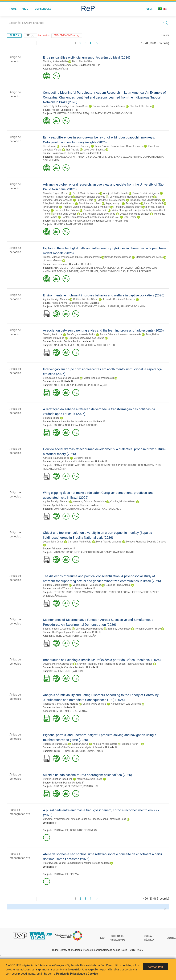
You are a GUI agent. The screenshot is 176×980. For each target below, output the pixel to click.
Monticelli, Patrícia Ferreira (57, 197)
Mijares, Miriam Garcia (105, 744)
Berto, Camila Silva (82, 61)
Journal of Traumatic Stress (67, 589)
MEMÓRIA (90, 345)
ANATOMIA (60, 268)
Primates (57, 549)
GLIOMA (85, 268)
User (150, 9)
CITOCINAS (73, 268)
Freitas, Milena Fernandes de (59, 257)
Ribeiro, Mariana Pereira (88, 257)
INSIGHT (58, 751)
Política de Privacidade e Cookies (77, 974)
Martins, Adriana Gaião (55, 61)
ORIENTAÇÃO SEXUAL (55, 596)
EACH (93, 65)
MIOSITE (74, 271)
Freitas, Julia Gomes (65, 214)
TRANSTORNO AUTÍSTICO (68, 113)
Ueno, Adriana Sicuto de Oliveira (98, 214)
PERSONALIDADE (128, 465)
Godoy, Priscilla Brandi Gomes (109, 106)
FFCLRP (119, 221)
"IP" (30, 36)
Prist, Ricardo (51, 207)
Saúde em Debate (61, 783)
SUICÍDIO (58, 786)
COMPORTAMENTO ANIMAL (92, 307)
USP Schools (43, 9)
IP (99, 65)
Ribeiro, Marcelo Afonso (140, 664)
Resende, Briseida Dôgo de (91, 197)
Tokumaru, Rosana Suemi (128, 207)
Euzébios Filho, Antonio (118, 585)
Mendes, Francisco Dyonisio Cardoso (146, 542)
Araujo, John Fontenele (116, 193)
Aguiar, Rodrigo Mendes (56, 299)
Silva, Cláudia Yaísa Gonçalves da (61, 378)
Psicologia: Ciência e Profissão (68, 667)
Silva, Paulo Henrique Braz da (59, 203)
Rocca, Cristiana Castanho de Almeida (120, 334)
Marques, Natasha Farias (149, 257)
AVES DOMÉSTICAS (64, 307)
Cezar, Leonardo (135, 146)
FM (77, 110)
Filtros (14, 35)
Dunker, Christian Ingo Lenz (58, 779)
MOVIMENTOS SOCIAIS (95, 592)
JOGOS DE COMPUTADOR (89, 751)
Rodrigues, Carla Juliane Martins (61, 704)
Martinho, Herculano (90, 203)
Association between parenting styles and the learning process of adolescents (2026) (103, 330)
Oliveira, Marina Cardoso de (58, 664)
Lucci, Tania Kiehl (154, 203)
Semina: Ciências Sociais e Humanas (72, 422)
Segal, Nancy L (113, 203)
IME (126, 221)
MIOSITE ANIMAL (89, 271)
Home (13, 9)
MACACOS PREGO (63, 552)
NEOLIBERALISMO (75, 425)
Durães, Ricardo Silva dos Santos (87, 338)
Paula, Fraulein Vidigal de (146, 193)
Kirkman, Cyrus (80, 744)
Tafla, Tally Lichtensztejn (56, 106)
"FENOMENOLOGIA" (67, 36)
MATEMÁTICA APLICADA (80, 224)
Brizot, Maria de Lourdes (86, 193)
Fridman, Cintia (85, 200)
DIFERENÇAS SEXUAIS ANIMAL (125, 157)
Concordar (156, 967)
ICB (83, 264)
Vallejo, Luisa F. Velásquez (87, 585)
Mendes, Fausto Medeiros (112, 200)
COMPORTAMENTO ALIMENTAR (71, 711)
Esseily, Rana (133, 203)
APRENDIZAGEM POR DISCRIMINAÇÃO (74, 636)
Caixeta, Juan (118, 146)
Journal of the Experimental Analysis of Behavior (78, 747)
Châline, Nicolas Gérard (86, 299)
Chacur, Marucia (53, 260)
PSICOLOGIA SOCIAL (74, 465)
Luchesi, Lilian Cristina (67, 210)
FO (105, 221)
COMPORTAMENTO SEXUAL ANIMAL (87, 157)
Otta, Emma (130, 217)
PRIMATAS (59, 157)
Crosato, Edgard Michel (56, 193)
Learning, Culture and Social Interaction (73, 462)
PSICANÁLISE (61, 69)
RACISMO (59, 671)
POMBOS (69, 751)
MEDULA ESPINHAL (117, 268)
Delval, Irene (50, 146)
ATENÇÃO (78, 345)
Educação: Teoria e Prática (66, 341)
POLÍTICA (59, 425)
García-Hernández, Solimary (75, 146)
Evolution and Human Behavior (68, 153)
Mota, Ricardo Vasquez (109, 542)
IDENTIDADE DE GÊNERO (146, 592)
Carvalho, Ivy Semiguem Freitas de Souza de (67, 819)
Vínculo (56, 381)
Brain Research (60, 264)
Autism (56, 110)
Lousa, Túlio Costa (53, 542)
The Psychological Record (66, 632)
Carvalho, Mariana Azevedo (58, 200)
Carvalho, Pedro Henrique (89, 629)
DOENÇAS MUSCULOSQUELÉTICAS (119, 271)
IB (101, 153)
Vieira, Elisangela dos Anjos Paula (130, 210)
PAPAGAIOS (114, 509)
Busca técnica (149, 938)
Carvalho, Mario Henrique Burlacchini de (131, 197)
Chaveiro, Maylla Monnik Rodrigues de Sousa (101, 664)
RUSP (95, 632)
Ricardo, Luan (50, 863)
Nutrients (57, 707)
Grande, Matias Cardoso (118, 257)
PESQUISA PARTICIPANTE (97, 113)
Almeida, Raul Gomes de (56, 458)
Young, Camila (66, 863)
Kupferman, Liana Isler (107, 217)
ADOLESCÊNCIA (62, 385)
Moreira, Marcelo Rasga (90, 779)
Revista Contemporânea (65, 65)
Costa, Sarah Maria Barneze (135, 214)
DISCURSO (92, 425)
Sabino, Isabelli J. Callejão (57, 629)
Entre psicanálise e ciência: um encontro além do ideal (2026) (87, 57)
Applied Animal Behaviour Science (70, 303)
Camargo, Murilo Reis (80, 542)
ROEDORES (145, 271)
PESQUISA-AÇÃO (97, 385)
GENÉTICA (59, 224)
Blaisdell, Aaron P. (131, 744)
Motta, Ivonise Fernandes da (99, 378)
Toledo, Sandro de (53, 334)
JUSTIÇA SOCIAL (74, 671)
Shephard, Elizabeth (140, 106)
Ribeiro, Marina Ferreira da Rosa (109, 819)
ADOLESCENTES (106, 345)
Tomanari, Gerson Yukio (148, 629)
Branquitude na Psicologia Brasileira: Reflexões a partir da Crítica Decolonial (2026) (102, 660)
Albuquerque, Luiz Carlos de (126, 704)
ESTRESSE (114, 307)
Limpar (165, 35)
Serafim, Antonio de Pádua (81, 334)
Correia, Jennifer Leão (95, 210)
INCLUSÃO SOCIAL (122, 113)
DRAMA (58, 465)
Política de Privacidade (118, 938)
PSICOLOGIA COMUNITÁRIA (102, 465)
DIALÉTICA (60, 469)
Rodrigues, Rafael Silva (55, 744)
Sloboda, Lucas (51, 418)
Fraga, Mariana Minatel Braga (146, 200)
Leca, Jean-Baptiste (94, 150)
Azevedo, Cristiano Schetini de (119, 299)
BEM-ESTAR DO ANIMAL (134, 307)
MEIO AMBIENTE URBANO (89, 552)
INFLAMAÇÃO (98, 268)
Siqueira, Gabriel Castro (56, 585)
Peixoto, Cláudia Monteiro (96, 207)
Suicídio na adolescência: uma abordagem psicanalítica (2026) (88, 775)
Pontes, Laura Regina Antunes (78, 217)
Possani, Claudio (72, 207)
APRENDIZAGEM (63, 345)
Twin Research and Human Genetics (71, 221)
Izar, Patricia (73, 150)
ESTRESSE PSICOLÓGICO (67, 592)
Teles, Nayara (102, 146)
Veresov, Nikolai (82, 458)
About (26, 9)
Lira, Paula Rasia (79, 106)
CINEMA (74, 874)
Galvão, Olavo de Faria (94, 704)
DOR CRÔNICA (137, 268)
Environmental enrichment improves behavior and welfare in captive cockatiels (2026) (104, 295)
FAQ (102, 938)
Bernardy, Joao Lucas (119, 629)
